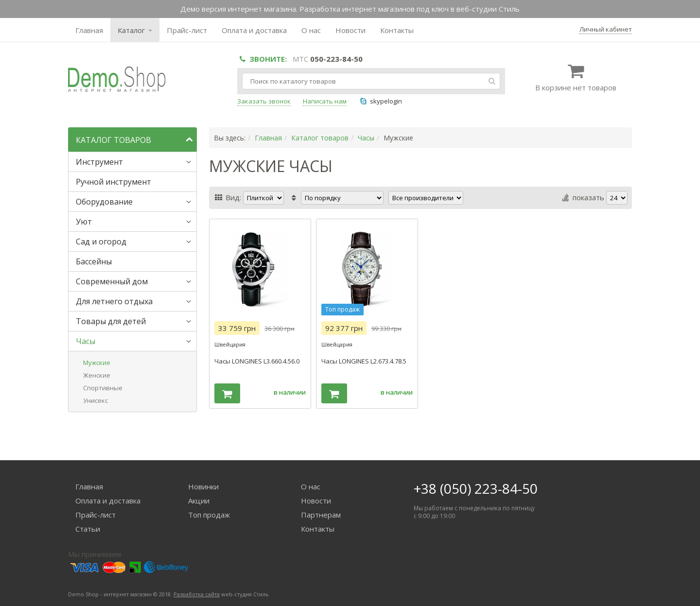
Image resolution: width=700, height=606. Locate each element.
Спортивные (103, 388)
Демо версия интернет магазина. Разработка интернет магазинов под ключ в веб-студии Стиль (350, 9)
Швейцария (230, 344)
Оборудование (104, 202)
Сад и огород (101, 242)
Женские (97, 375)
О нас (311, 30)
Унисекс (96, 400)
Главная (89, 30)
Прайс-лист (187, 30)
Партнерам (321, 515)
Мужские (97, 363)
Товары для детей (111, 321)
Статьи (88, 529)
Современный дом (112, 281)
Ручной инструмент (114, 182)
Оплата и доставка (254, 30)
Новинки (203, 486)
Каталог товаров (320, 138)
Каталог (135, 30)
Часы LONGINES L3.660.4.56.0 (257, 361)
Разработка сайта (197, 594)
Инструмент (99, 162)
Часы (86, 341)
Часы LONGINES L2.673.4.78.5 (364, 361)
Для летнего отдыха (114, 301)
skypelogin (380, 101)
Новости (350, 30)
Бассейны (94, 261)
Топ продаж (209, 515)
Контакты (397, 30)
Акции (199, 501)
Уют (84, 222)
